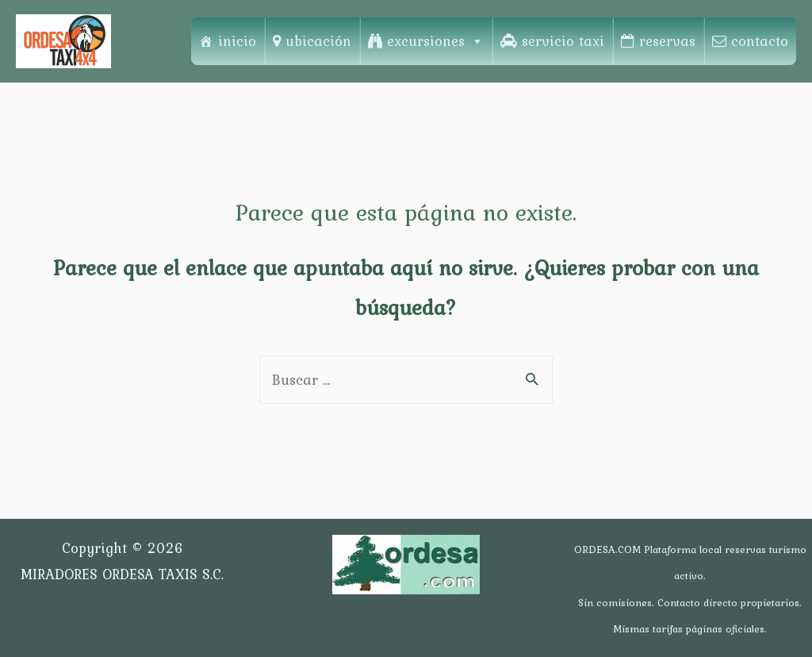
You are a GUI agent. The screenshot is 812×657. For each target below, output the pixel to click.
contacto (760, 41)
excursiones (435, 41)
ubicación (318, 41)
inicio (237, 41)
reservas (667, 41)
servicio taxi (563, 41)
